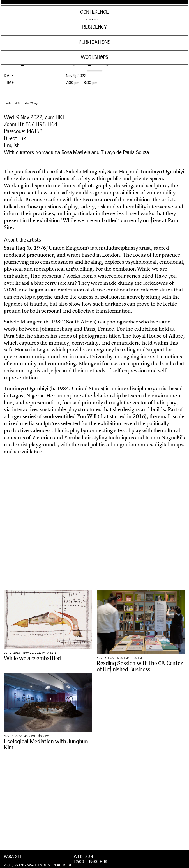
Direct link (15, 138)
